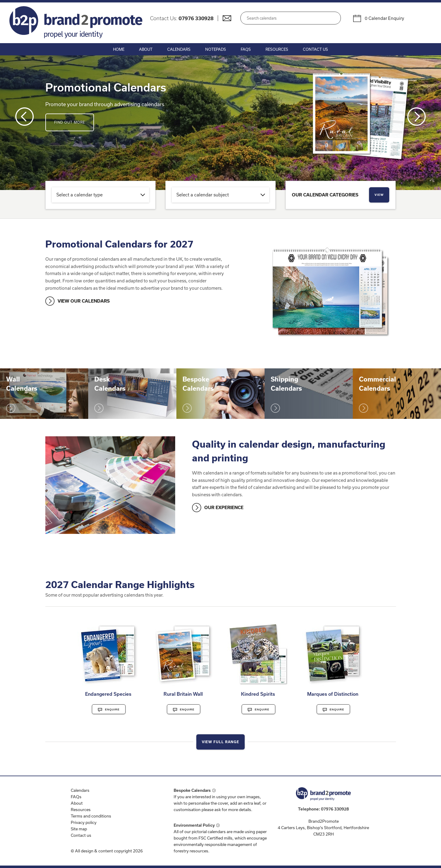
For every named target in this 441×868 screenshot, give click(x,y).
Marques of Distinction (333, 694)
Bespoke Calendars (192, 790)
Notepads (216, 49)
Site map (79, 829)
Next (417, 117)
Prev (24, 117)
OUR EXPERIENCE (224, 507)
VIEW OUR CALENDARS (84, 301)
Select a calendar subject (203, 195)
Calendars (179, 49)
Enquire (109, 710)
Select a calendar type (79, 195)
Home (119, 49)
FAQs (246, 49)
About (146, 49)
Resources (277, 49)
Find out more (70, 122)
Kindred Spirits (258, 694)
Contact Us (315, 49)
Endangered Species (108, 694)
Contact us (81, 835)
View (379, 195)
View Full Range (221, 742)
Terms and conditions (91, 816)
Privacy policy (84, 822)
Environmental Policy (194, 825)
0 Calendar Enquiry (384, 18)
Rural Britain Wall (183, 694)
